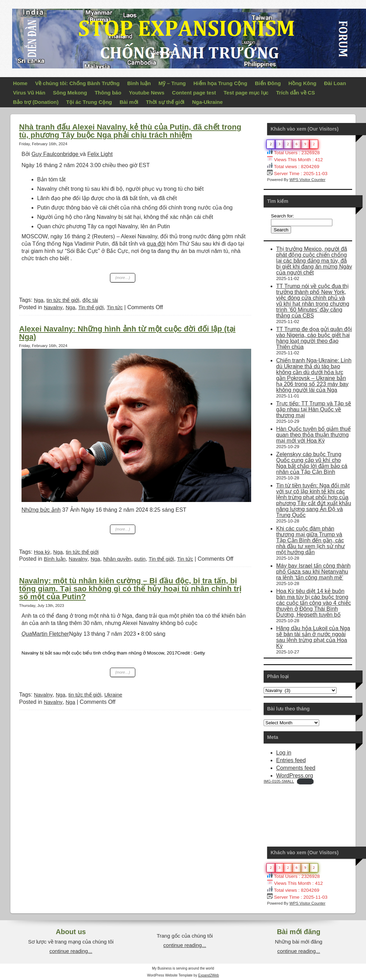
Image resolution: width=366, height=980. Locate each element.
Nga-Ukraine (207, 102)
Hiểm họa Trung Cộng (220, 83)
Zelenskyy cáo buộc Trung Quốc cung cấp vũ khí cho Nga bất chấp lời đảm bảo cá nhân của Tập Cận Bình (312, 463)
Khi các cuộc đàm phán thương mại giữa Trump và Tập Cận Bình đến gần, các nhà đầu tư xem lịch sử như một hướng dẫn (310, 540)
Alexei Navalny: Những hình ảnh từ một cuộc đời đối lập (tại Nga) (127, 333)
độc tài (90, 300)
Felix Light (100, 154)
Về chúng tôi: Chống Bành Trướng (77, 83)
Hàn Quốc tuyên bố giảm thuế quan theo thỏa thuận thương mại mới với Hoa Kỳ (313, 435)
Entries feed (291, 760)
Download (305, 781)
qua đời (156, 244)
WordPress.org (295, 776)
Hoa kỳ (42, 552)
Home (20, 83)
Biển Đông (268, 83)
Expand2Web (208, 975)
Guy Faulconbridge (56, 154)
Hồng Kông (302, 83)
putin (140, 559)
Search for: (283, 216)
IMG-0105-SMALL (279, 781)
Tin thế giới (91, 307)
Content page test (194, 93)
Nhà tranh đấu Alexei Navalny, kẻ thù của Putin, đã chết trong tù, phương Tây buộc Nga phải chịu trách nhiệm (130, 131)
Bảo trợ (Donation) (36, 102)
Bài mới (129, 102)
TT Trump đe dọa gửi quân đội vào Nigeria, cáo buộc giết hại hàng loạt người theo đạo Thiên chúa (314, 338)
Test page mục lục (246, 93)
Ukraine (113, 695)
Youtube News (147, 93)
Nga (39, 300)
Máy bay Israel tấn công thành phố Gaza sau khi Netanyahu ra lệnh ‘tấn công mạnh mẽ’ (313, 572)
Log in (284, 753)
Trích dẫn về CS (296, 93)
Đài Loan (335, 83)
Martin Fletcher (45, 634)
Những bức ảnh (41, 510)
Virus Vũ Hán (29, 93)
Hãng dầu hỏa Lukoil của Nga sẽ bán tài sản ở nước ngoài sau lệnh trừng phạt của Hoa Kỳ (313, 637)
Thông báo (108, 93)
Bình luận (139, 83)
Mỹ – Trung (172, 83)
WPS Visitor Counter (307, 180)
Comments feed (296, 768)
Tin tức (115, 307)
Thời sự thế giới (165, 102)
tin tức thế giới (63, 300)
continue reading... (71, 951)
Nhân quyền (117, 559)
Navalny (53, 307)
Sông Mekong (70, 93)
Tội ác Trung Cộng (89, 102)
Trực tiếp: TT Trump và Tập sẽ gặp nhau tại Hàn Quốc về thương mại (314, 409)
